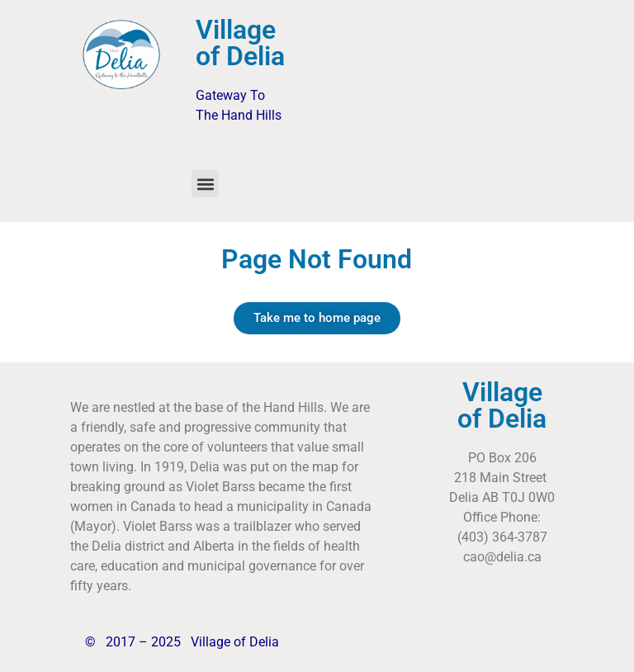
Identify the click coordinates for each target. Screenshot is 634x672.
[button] (205, 184)
